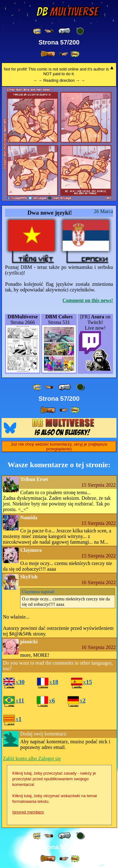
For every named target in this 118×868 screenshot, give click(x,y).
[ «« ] (37, 31)
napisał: (39, 592)
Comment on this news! (88, 300)
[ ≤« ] (49, 31)
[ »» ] (75, 54)
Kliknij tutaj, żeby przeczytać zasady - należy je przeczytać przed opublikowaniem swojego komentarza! (54, 779)
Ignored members (28, 812)
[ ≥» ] (64, 54)
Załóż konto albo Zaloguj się (32, 758)
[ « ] (65, 31)
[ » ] (48, 54)
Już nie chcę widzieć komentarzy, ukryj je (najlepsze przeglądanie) (59, 447)
